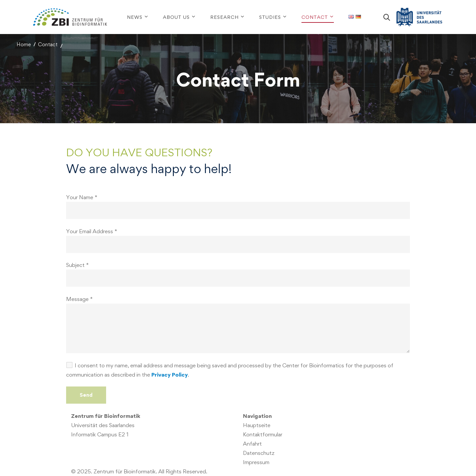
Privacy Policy (170, 375)
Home (24, 44)
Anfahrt (252, 444)
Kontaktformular (263, 434)
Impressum (256, 462)
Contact (48, 44)
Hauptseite (257, 425)
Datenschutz (259, 453)
